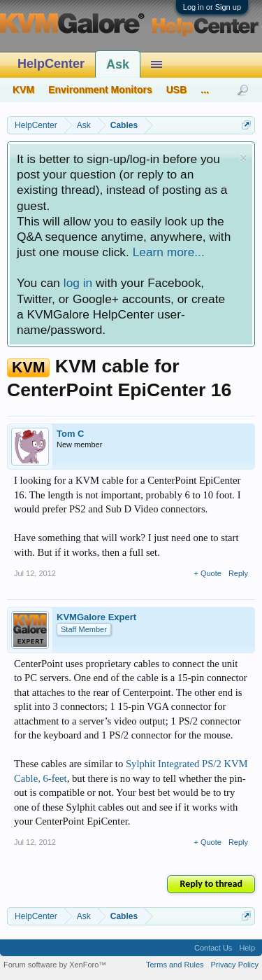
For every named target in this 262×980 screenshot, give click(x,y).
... (205, 90)
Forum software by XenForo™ (55, 965)
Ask (118, 64)
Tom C (70, 434)
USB (177, 90)
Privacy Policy (235, 965)
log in (78, 283)
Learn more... (169, 252)
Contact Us (213, 948)
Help (247, 948)
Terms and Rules (175, 965)
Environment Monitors (100, 90)
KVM (23, 90)
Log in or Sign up (212, 7)
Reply (238, 573)
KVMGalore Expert (96, 617)
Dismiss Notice (243, 158)
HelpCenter (51, 64)
